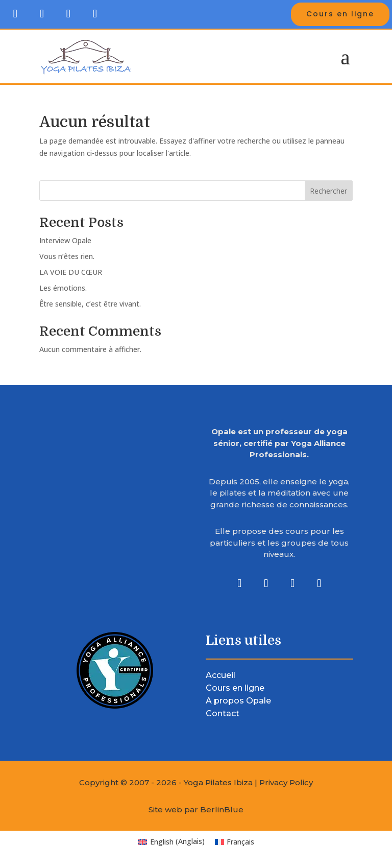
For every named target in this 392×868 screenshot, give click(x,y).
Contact (223, 713)
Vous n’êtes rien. (67, 256)
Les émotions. (63, 288)
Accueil (220, 675)
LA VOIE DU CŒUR (71, 272)
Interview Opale (65, 240)
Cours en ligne (340, 14)
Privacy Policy (286, 782)
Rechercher (328, 191)
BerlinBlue (222, 810)
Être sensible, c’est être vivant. (90, 304)
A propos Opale (238, 701)
